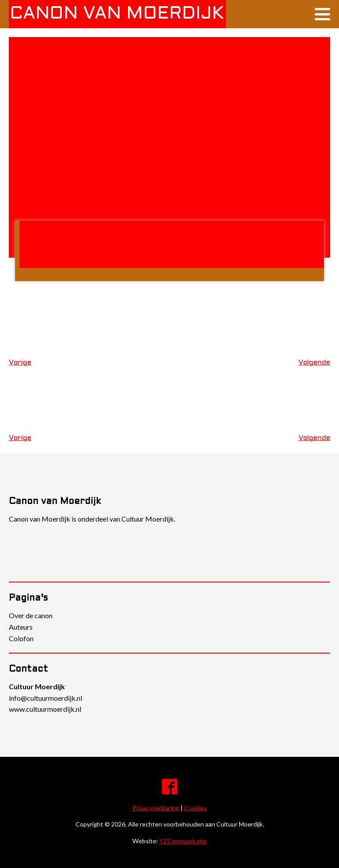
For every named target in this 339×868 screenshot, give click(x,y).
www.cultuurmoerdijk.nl (45, 709)
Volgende (314, 363)
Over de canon (31, 615)
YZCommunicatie (183, 841)
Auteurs (21, 627)
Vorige (20, 363)
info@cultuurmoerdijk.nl (45, 698)
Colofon (21, 638)
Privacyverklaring (156, 808)
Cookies (195, 808)
